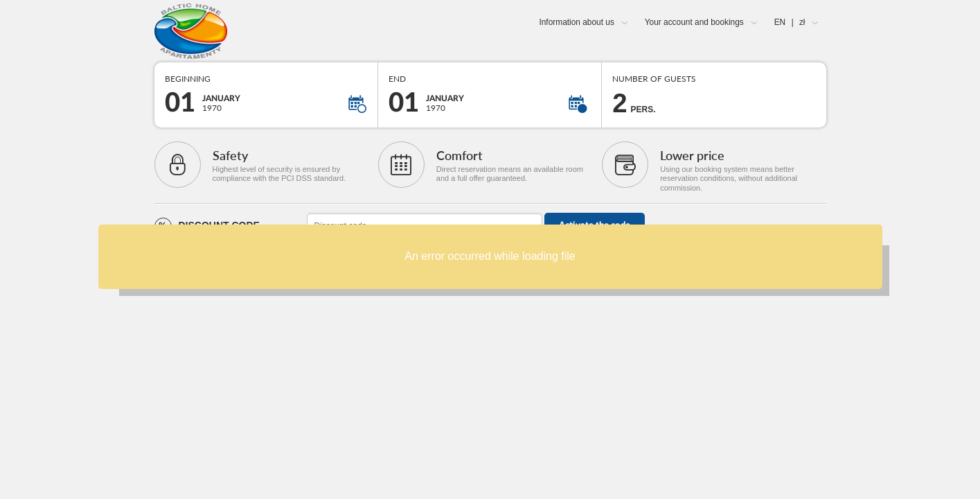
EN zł (790, 22)
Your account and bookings (694, 22)
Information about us (576, 22)
